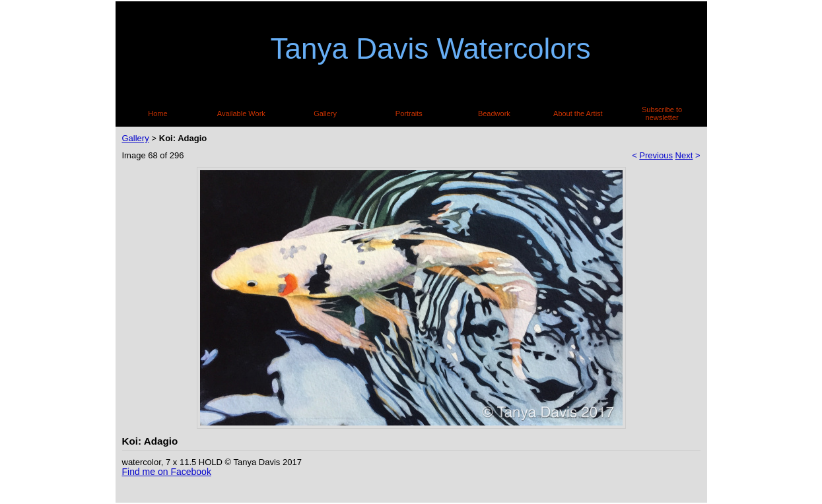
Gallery (325, 113)
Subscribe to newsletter (662, 113)
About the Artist (578, 113)
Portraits (409, 113)
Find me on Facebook (167, 472)
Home (157, 113)
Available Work (241, 113)
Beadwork (494, 113)
